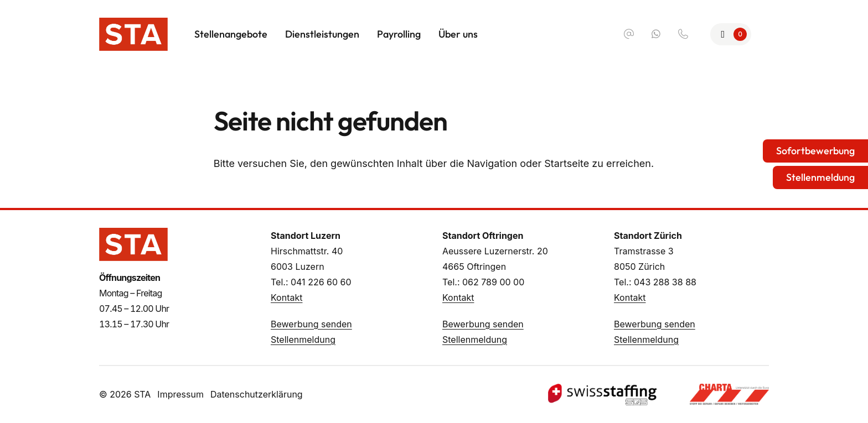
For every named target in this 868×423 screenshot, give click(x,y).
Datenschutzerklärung (257, 394)
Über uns (458, 34)
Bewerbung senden (311, 324)
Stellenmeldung (303, 340)
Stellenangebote (231, 34)
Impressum (180, 394)
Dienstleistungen (322, 34)
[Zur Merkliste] (731, 34)
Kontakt (286, 297)
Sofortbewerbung (815, 151)
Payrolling (399, 34)
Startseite (567, 163)
